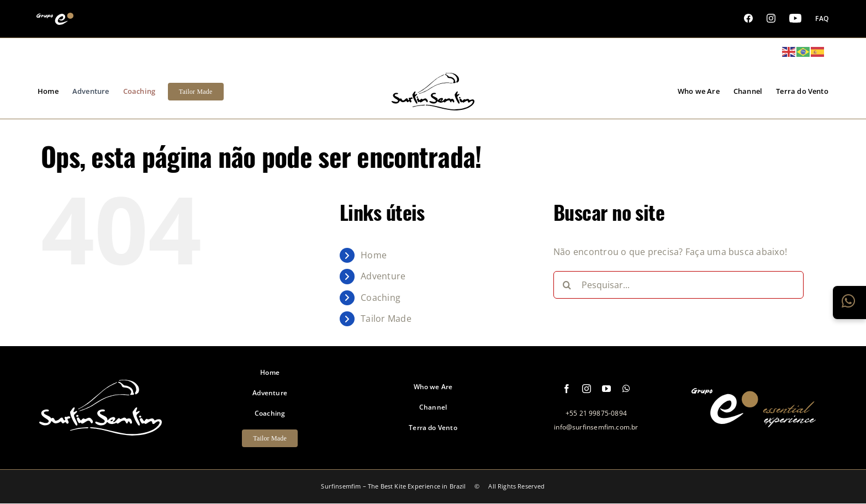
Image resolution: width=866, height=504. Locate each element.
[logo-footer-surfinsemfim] (101, 429)
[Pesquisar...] (678, 285)
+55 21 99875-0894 (596, 413)
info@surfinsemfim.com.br (596, 427)
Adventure (383, 276)
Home (374, 255)
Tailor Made (386, 319)
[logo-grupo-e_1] (433, 104)
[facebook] (567, 389)
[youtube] (606, 389)
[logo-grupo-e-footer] (754, 421)
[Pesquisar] (567, 285)
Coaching (381, 298)
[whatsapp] (626, 389)
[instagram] (587, 389)
